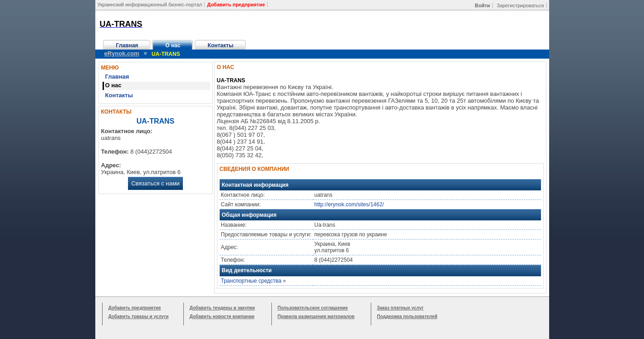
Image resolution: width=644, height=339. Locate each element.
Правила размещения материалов (316, 317)
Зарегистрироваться (520, 5)
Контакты (221, 45)
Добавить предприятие (135, 308)
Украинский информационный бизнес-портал (150, 5)
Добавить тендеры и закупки (222, 308)
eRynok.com (122, 53)
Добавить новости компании (222, 317)
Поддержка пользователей (407, 317)
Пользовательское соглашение (313, 308)
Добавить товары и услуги (139, 317)
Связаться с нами (155, 183)
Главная (127, 45)
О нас (173, 45)
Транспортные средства (251, 281)
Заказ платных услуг (401, 308)
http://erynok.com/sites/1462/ (349, 204)
